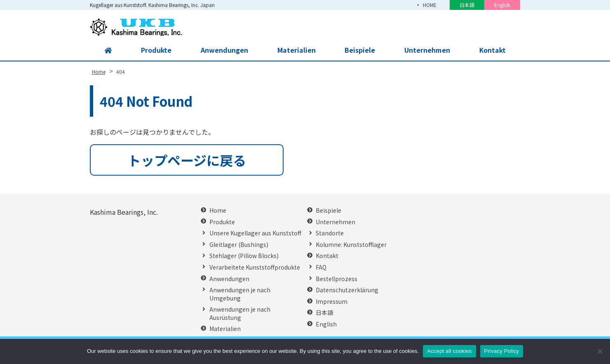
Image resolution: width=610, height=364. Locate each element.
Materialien (296, 50)
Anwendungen (224, 50)
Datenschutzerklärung (347, 290)
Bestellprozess (337, 279)
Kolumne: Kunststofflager (351, 245)
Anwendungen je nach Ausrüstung (240, 314)
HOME (430, 5)
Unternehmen (427, 50)
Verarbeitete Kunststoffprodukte (255, 267)
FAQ (321, 267)
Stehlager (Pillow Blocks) (244, 256)
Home (218, 210)
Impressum (332, 302)
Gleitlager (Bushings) (239, 245)
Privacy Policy (502, 351)
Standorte (330, 233)
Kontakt (492, 50)
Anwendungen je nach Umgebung (240, 294)
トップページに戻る (187, 160)
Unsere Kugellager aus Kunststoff (255, 233)
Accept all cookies (449, 351)
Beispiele (359, 50)
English (502, 5)
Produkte (156, 50)
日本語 (467, 5)
